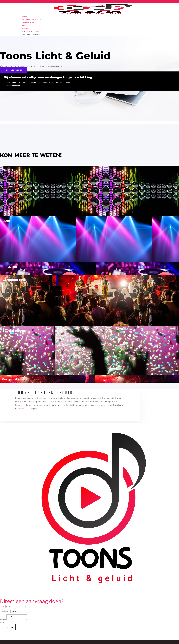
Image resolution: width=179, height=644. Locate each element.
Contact (26, 28)
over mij (24, 409)
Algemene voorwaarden (32, 31)
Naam (2, 606)
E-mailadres (5, 611)
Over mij (26, 25)
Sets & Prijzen (28, 22)
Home (25, 16)
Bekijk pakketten (13, 86)
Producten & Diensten (32, 19)
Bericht (3, 619)
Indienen (8, 627)
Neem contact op (14, 70)
